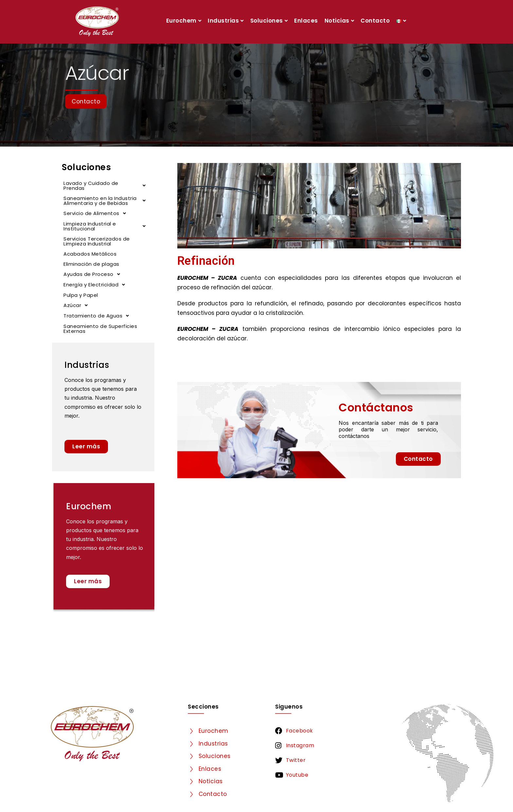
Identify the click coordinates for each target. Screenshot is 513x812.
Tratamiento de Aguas (98, 316)
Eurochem (184, 21)
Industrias (226, 21)
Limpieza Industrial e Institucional (106, 226)
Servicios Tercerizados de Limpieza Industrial (97, 241)
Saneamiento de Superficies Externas (100, 329)
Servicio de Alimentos (97, 213)
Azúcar (78, 305)
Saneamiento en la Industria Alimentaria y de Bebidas (106, 201)
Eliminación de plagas (91, 264)
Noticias (339, 21)
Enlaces (306, 21)
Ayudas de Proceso (94, 274)
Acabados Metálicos (90, 254)
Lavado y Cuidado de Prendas (106, 186)
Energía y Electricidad (96, 285)
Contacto (375, 21)
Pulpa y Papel (81, 295)
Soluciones (269, 21)
